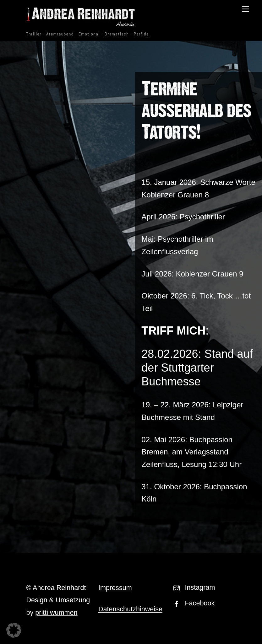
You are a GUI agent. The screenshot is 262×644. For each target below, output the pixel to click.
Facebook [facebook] (192, 603)
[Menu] (245, 9)
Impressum (115, 588)
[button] (14, 630)
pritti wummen (56, 612)
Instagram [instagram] (193, 587)
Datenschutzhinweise (130, 609)
